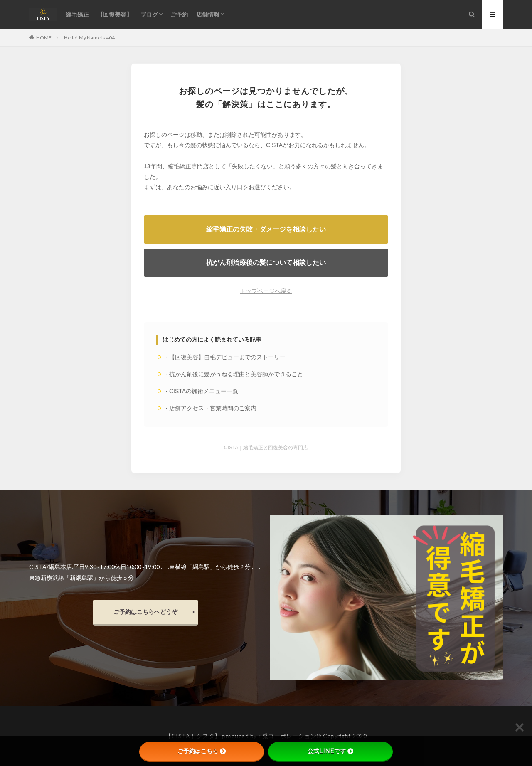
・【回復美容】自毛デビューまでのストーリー (224, 357)
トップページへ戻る (266, 291)
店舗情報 (208, 14)
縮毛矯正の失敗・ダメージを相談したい (266, 229)
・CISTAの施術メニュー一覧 (201, 391)
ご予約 (179, 14)
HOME (44, 37)
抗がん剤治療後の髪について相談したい (266, 262)
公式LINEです (330, 751)
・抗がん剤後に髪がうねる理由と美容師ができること (233, 374)
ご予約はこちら (202, 751)
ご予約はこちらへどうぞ (145, 612)
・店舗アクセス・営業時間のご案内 (210, 408)
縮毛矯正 (77, 14)
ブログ (149, 14)
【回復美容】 (115, 14)
